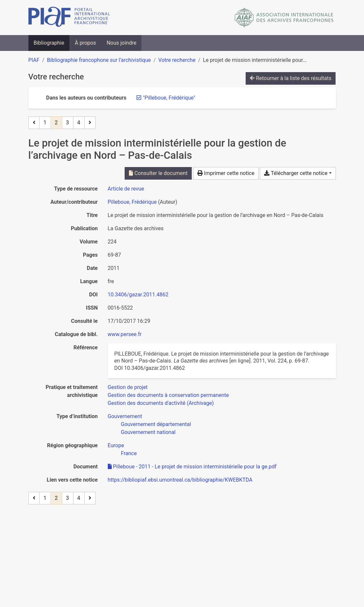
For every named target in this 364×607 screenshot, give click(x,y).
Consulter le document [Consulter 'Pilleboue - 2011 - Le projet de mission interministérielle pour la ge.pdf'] (158, 173)
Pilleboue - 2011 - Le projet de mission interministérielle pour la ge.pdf (192, 467)
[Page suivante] (90, 123)
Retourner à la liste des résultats (291, 78)
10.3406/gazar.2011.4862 (138, 295)
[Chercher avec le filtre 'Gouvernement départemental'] (156, 424)
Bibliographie (49, 43)
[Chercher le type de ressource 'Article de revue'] (126, 189)
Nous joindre (121, 43)
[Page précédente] (34, 123)
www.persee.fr (125, 334)
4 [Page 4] (79, 123)
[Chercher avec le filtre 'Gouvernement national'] (148, 432)
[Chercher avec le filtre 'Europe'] (116, 445)
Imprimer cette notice (226, 173)
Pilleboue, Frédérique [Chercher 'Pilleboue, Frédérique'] (132, 202)
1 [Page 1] (45, 123)
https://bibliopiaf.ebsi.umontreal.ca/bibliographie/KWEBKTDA (180, 480)
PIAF (34, 60)
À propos (85, 43)
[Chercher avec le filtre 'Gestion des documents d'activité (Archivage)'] (161, 403)
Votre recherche (177, 60)
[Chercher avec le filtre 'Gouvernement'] (125, 416)
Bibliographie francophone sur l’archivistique (99, 60)
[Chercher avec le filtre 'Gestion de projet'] (128, 387)
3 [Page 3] (68, 123)
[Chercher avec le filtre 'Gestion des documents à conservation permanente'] (168, 395)
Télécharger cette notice (296, 173)
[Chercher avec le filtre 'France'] (129, 453)
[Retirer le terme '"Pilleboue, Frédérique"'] (169, 98)
